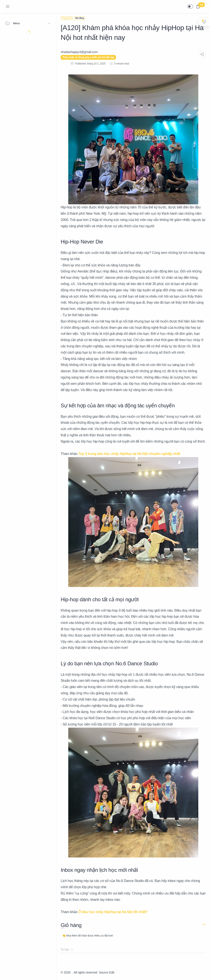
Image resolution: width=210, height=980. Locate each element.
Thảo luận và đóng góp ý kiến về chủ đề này (88, 57)
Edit (112, 972)
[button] (190, 6)
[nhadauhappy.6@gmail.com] (79, 52)
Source (104, 972)
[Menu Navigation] (8, 6)
